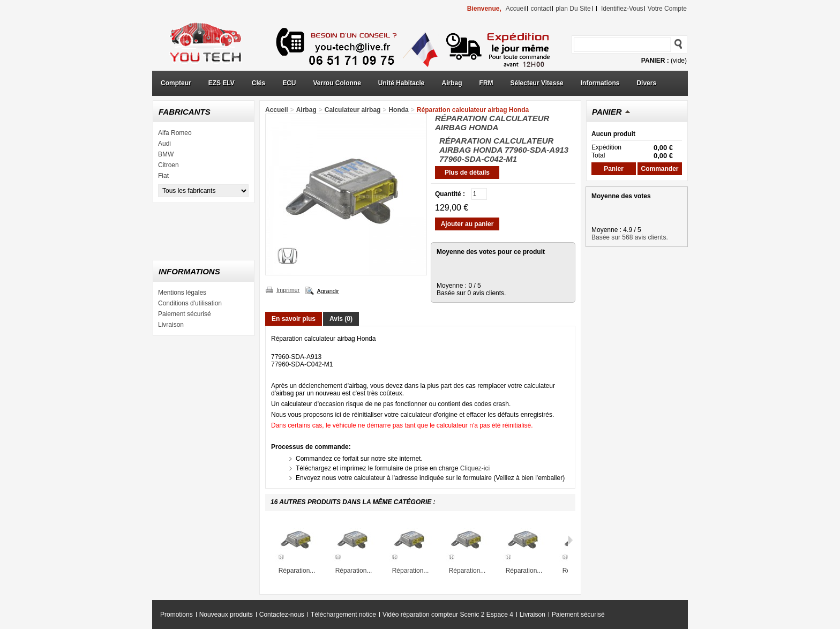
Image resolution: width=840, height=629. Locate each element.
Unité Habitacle (402, 83)
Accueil (277, 110)
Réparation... (297, 571)
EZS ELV (222, 83)
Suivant (570, 540)
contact (541, 9)
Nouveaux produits (226, 615)
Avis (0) (341, 319)
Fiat (163, 176)
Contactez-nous (282, 615)
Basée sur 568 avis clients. (630, 237)
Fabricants (185, 112)
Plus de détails (467, 173)
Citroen (168, 165)
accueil (516, 9)
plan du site (573, 9)
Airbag (452, 83)
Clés (258, 83)
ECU (289, 83)
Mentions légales (182, 293)
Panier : (655, 61)
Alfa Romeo (175, 133)
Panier (607, 112)
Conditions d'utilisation (190, 303)
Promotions (177, 615)
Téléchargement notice (343, 615)
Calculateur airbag (353, 110)
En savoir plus (294, 319)
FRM (486, 83)
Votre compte (667, 9)
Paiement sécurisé (185, 314)
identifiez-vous (622, 9)
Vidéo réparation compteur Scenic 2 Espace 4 (448, 615)
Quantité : (450, 194)
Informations (600, 83)
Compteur (176, 83)
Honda (398, 110)
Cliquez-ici (475, 468)
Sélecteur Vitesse (537, 83)
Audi (164, 144)
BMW (166, 154)
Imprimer (288, 290)
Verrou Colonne (337, 83)
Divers (646, 83)
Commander (659, 169)
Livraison (171, 325)
